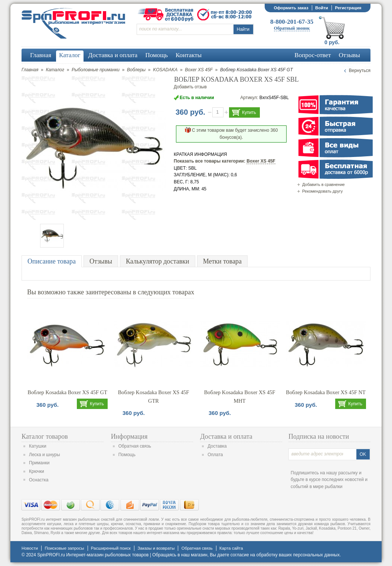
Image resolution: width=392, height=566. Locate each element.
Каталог (55, 70)
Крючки (37, 471)
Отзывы (101, 261)
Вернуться (360, 71)
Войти (322, 8)
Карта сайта (231, 548)
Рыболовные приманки (96, 70)
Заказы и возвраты (156, 548)
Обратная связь (135, 446)
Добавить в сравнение (324, 184)
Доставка (217, 446)
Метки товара (222, 261)
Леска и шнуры (45, 455)
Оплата (215, 455)
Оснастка (39, 480)
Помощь (127, 455)
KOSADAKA (165, 70)
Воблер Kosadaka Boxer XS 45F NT (326, 392)
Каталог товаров (45, 436)
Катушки (38, 446)
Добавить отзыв (190, 87)
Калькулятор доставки (158, 261)
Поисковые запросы (64, 548)
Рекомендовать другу (322, 191)
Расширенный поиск (111, 548)
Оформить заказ (291, 8)
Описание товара (52, 261)
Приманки (39, 463)
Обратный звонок (292, 28)
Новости (30, 548)
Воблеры (136, 70)
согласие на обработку (254, 555)
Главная (30, 70)
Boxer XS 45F (199, 70)
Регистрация (348, 8)
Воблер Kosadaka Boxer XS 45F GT (67, 392)
